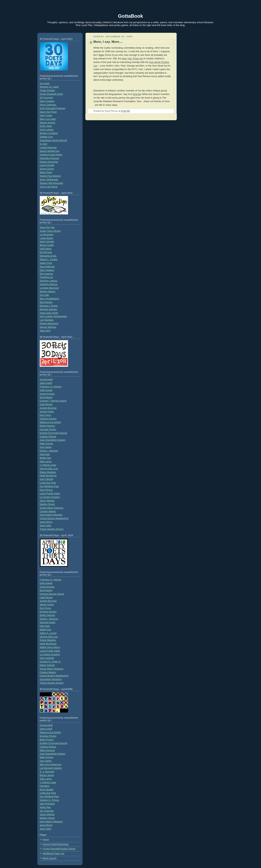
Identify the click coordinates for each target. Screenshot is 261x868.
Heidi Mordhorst (48, 476)
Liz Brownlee (47, 235)
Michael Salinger (49, 309)
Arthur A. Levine (48, 633)
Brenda (137, 94)
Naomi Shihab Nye (50, 151)
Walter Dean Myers (50, 647)
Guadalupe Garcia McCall (53, 140)
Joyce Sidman (47, 501)
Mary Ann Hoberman (51, 765)
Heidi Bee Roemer (49, 158)
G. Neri (44, 144)
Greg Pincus (46, 490)
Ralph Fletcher (47, 426)
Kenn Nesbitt (47, 479)
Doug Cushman (48, 105)
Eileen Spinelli (47, 665)
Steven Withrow (48, 327)
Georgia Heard (48, 622)
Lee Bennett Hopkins (51, 768)
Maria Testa (46, 172)
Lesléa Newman (48, 148)
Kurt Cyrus (45, 415)
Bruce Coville (47, 245)
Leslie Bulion (47, 238)
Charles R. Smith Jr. (50, 662)
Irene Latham (47, 130)
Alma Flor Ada (47, 227)
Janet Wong (46, 522)
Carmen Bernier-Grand (52, 594)
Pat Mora (45, 786)
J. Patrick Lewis (48, 465)
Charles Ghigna (48, 437)
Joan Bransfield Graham (53, 440)
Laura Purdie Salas (50, 494)
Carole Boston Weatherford (54, 518)
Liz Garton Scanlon (50, 497)
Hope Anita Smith (49, 313)
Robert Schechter (49, 162)
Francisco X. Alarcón (51, 387)
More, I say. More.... (108, 42)
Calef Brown (46, 404)
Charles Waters (48, 511)
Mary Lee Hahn (48, 119)
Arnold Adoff (46, 380)
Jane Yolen (46, 526)
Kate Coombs (47, 242)
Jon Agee (45, 83)
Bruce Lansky (47, 775)
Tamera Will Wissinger (52, 183)
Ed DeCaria (46, 252)
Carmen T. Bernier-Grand (53, 401)
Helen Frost (46, 263)
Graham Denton (48, 419)
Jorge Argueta (47, 394)
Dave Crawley (47, 101)
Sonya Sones (47, 169)
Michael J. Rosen (49, 306)
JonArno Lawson (49, 281)
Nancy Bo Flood (48, 112)
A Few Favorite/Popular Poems (59, 849)
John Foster (46, 116)
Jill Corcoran (46, 98)
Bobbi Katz (46, 458)
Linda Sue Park (48, 483)
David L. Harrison (49, 451)
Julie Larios (46, 462)
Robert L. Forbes (49, 259)
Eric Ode (44, 295)
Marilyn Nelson (48, 292)
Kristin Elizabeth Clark (51, 94)
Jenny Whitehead (49, 180)
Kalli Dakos (46, 249)
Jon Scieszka (47, 811)
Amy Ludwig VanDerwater (53, 316)
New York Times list (132, 59)
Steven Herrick (48, 123)
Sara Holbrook (47, 267)
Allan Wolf (45, 331)
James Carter (47, 412)
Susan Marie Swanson (52, 508)
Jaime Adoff (46, 383)
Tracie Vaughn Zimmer (52, 529)
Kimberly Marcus (49, 284)
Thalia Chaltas (47, 90)
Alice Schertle (47, 658)
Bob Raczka (46, 302)
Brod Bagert (46, 397)
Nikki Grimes (46, 444)
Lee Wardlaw (47, 320)
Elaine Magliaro (48, 472)
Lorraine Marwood (49, 288)
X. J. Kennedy (47, 772)
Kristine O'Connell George (54, 433)
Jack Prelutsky (47, 804)
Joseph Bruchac (48, 408)
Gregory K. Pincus (49, 800)
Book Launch (50, 858)
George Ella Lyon (49, 469)
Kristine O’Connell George (54, 743)
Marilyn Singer (47, 504)
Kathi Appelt (46, 390)
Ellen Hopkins (47, 270)
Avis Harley (46, 447)
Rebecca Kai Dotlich (51, 422)
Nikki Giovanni (47, 750)
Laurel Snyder (47, 165)
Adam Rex (45, 807)
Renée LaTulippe (49, 133)
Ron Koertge (46, 274)
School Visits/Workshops (56, 844)
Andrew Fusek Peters (51, 155)
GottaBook (130, 16)
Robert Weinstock (49, 324)
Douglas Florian (48, 429)
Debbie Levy (46, 137)
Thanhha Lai (46, 277)
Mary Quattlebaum (50, 299)
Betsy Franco (47, 740)
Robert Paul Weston (50, 176)
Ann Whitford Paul (49, 486)
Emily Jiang (46, 126)
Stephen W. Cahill (49, 87)
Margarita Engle (48, 256)
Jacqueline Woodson (51, 679)
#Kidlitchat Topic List (54, 853)
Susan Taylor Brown (50, 231)
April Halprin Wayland (51, 515)
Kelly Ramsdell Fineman (53, 108)
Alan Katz (45, 454)
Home (46, 840)
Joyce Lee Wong (49, 187)
